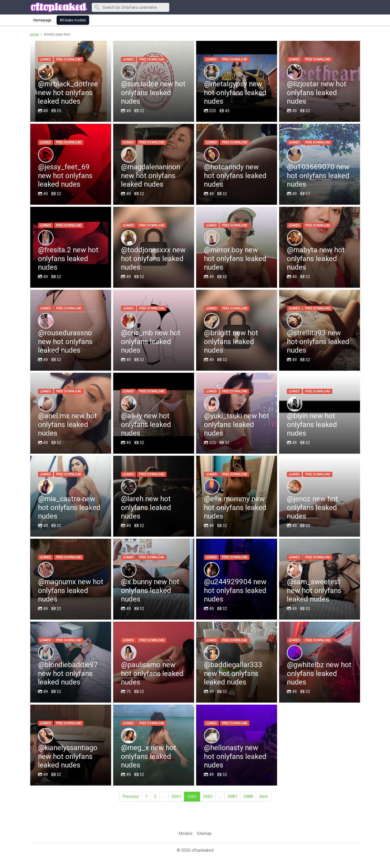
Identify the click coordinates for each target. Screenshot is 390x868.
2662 (192, 797)
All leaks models (73, 20)
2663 (208, 797)
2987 (232, 797)
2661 (176, 797)
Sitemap (204, 833)
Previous (131, 797)
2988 (248, 797)
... (164, 797)
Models (186, 833)
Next (263, 797)
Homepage (42, 20)
